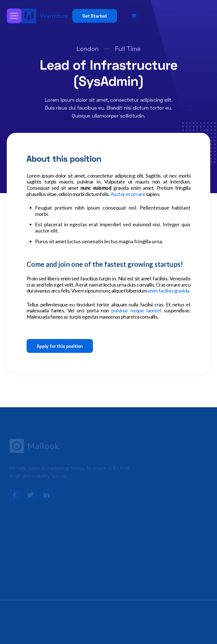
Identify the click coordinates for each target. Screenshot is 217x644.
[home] (45, 16)
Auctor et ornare (128, 194)
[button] (14, 16)
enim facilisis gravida (169, 291)
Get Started (95, 16)
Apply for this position (60, 346)
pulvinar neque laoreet (136, 310)
